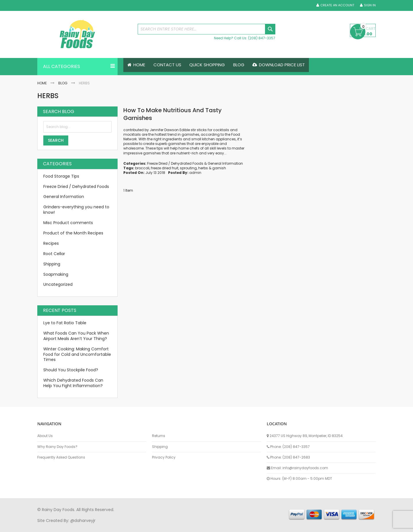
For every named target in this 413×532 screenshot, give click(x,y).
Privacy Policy (164, 457)
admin (195, 173)
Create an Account (337, 5)
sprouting (188, 168)
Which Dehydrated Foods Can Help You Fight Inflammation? (73, 383)
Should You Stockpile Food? (71, 370)
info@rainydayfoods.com (305, 468)
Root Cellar (54, 254)
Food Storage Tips (61, 176)
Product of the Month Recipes (73, 233)
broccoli (142, 168)
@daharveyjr (83, 521)
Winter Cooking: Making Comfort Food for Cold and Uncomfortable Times (77, 354)
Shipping (52, 264)
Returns (159, 436)
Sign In (370, 5)
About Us (45, 436)
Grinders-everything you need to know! (76, 210)
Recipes (51, 243)
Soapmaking (56, 274)
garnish (219, 168)
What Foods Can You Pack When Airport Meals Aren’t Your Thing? (76, 336)
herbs (203, 168)
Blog (63, 83)
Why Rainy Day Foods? (57, 447)
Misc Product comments (68, 223)
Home (42, 83)
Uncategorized (58, 285)
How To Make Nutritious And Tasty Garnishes (173, 114)
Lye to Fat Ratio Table (65, 323)
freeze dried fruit (165, 168)
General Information (225, 163)
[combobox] (206, 29)
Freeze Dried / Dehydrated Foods (175, 163)
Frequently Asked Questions (61, 457)
